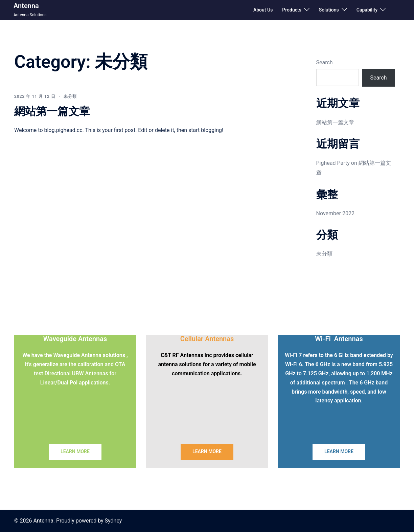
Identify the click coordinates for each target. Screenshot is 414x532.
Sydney (113, 521)
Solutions (329, 10)
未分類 (70, 96)
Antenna (26, 6)
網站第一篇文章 (52, 111)
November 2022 (335, 213)
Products (292, 10)
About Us (263, 10)
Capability (367, 10)
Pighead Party (333, 163)
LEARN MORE (75, 451)
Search (325, 62)
